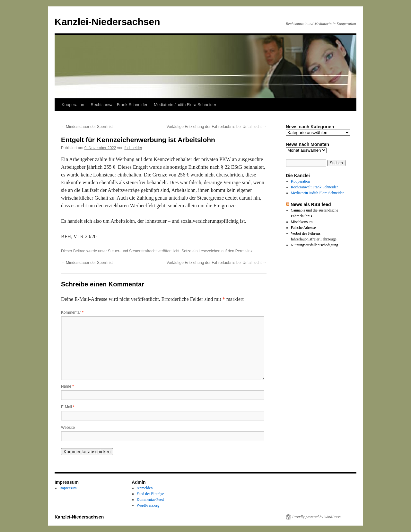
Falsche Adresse (303, 228)
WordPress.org (148, 505)
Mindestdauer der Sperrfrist (87, 127)
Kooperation (73, 105)
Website (68, 428)
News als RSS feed (311, 204)
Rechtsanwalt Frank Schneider (119, 105)
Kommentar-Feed (150, 500)
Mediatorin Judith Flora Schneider (185, 105)
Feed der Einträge (150, 494)
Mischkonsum (302, 222)
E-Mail (68, 407)
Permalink (244, 251)
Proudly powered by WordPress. (317, 517)
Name (67, 386)
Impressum (68, 488)
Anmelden (145, 488)
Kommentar (72, 312)
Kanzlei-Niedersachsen (107, 22)
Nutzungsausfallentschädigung (315, 245)
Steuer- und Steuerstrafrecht (132, 251)
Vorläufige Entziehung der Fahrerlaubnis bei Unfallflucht (216, 127)
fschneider (133, 148)
